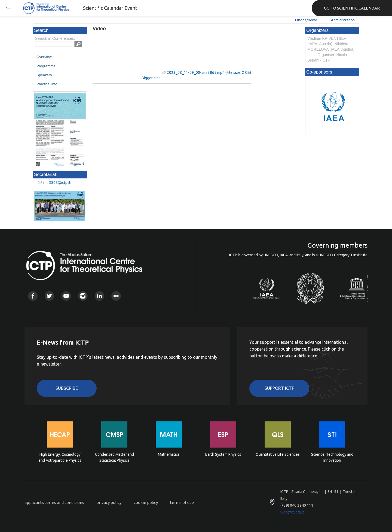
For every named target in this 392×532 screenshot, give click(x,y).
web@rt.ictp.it (292, 512)
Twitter (49, 296)
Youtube (66, 296)
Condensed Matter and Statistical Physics (114, 457)
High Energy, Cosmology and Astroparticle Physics (60, 457)
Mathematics (169, 454)
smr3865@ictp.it (57, 183)
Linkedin (99, 296)
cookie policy (146, 502)
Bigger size (151, 78)
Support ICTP (279, 388)
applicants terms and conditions (54, 502)
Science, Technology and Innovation (332, 457)
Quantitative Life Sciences (278, 454)
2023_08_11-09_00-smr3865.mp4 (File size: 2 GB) (209, 72)
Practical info (47, 84)
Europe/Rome (306, 20)
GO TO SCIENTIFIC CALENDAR (352, 8)
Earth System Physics (223, 454)
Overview (44, 57)
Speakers (44, 75)
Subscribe (67, 388)
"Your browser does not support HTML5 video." (127, 57)
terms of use (182, 502)
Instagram (83, 296)
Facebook (33, 296)
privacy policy (109, 502)
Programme (46, 66)
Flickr (116, 296)
